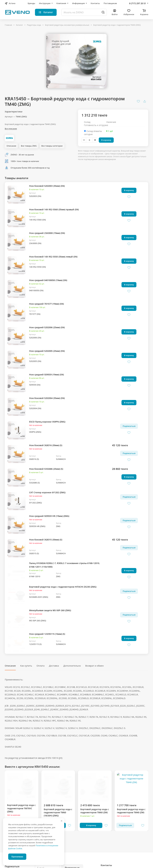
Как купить (26, 666)
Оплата (40, 666)
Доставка (54, 666)
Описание (10, 666)
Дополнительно (72, 666)
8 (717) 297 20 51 (138, 3)
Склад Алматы (94, 131)
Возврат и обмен (95, 666)
